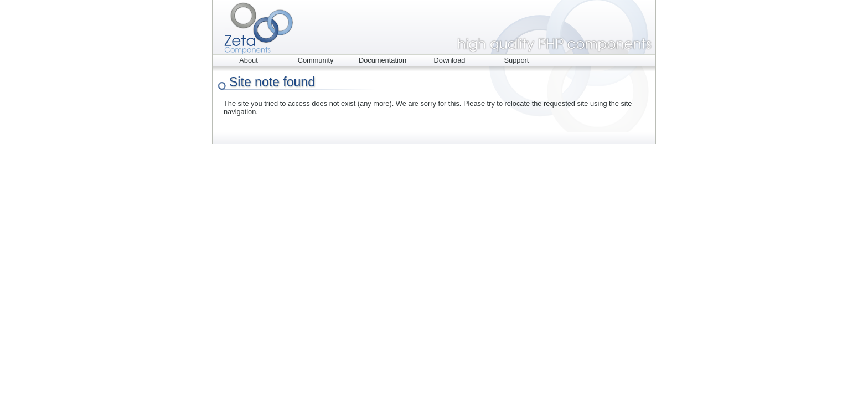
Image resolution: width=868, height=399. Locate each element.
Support (517, 60)
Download (450, 60)
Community (316, 60)
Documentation (383, 60)
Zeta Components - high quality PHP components (434, 27)
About (248, 60)
